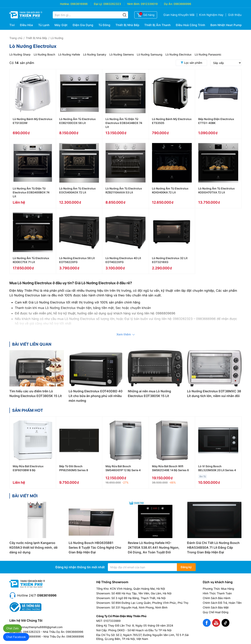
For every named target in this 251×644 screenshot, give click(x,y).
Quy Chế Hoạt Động (216, 612)
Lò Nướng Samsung (150, 54)
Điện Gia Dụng (83, 25)
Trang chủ (16, 38)
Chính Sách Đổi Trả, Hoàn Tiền (222, 603)
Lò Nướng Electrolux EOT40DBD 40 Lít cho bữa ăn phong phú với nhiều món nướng (96, 396)
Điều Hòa (26, 25)
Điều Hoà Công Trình (191, 25)
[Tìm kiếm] (125, 15)
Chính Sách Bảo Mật (216, 607)
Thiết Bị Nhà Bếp (127, 25)
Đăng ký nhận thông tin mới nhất (80, 567)
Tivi (12, 25)
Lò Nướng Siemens (122, 54)
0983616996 (79, 4)
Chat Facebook (16, 637)
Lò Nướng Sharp (20, 54)
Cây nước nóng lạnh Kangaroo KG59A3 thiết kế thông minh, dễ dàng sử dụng (33, 547)
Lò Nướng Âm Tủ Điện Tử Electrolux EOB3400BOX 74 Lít (31, 192)
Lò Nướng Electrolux (179, 54)
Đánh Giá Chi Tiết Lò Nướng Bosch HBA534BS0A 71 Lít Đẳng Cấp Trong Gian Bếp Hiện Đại (213, 547)
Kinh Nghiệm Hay (211, 15)
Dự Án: (168, 4)
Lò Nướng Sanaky (95, 54)
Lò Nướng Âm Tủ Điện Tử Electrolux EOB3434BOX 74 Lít (124, 123)
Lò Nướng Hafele (69, 54)
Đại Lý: (98, 4)
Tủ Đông (104, 25)
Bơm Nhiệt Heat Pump (226, 25)
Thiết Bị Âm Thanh (157, 25)
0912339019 (149, 4)
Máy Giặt (61, 25)
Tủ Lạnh (44, 25)
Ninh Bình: (134, 4)
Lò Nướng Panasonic (208, 54)
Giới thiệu (235, 15)
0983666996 (182, 4)
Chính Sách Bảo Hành (217, 598)
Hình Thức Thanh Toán (217, 593)
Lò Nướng (57, 38)
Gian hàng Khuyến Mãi (179, 15)
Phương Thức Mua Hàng (218, 589)
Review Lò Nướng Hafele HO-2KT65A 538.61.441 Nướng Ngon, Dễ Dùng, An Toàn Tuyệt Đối (154, 547)
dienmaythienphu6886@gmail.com (40, 627)
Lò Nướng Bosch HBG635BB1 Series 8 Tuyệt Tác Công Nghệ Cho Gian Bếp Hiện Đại (95, 547)
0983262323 (112, 4)
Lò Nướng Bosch (44, 54)
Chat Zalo (12, 628)
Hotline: (65, 4)
